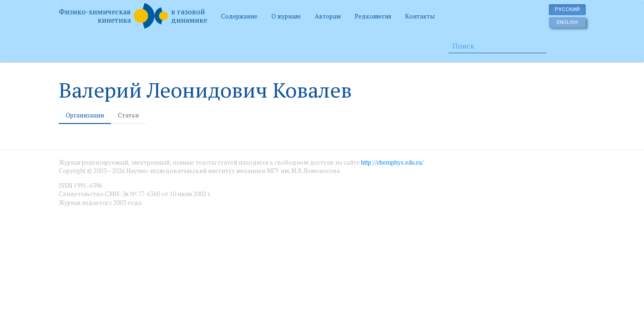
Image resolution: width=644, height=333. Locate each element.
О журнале (286, 16)
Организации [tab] (85, 115)
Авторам (328, 16)
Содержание (239, 16)
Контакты (420, 16)
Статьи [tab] (128, 115)
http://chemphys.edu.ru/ (392, 162)
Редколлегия (373, 16)
